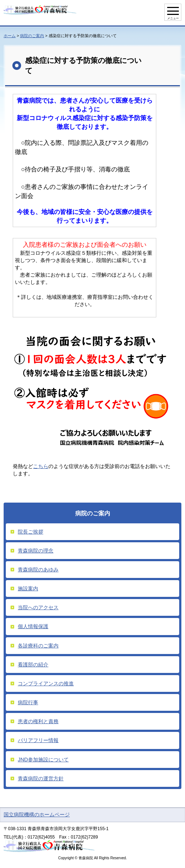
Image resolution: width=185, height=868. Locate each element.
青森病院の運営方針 (41, 778)
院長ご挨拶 (31, 532)
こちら (41, 466)
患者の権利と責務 (38, 721)
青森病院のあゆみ (38, 570)
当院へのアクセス (38, 607)
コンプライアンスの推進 (46, 683)
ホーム (10, 36)
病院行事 (28, 702)
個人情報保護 (33, 626)
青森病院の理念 (36, 551)
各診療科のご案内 (38, 646)
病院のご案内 (32, 36)
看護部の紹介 (33, 665)
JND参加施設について (43, 760)
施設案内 (28, 588)
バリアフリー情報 (38, 740)
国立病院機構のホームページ (37, 815)
